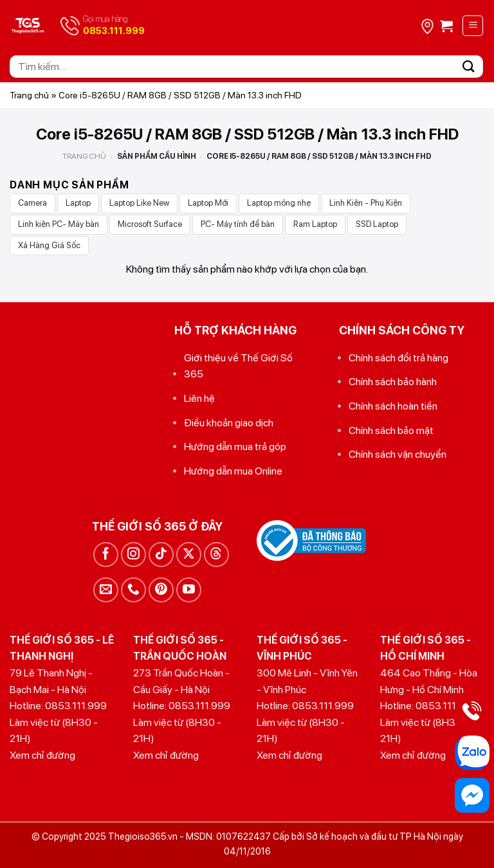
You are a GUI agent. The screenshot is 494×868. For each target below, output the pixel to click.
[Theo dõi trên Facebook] (106, 555)
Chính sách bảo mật (391, 430)
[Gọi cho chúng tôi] (133, 590)
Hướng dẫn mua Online (233, 471)
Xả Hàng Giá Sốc (49, 245)
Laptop (78, 203)
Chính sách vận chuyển (398, 454)
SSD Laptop (377, 224)
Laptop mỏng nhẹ (279, 203)
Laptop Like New (139, 203)
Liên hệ (199, 398)
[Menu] (473, 26)
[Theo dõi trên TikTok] (161, 555)
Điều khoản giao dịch (229, 423)
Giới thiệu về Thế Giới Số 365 (238, 366)
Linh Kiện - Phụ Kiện (366, 203)
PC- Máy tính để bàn (238, 224)
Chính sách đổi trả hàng (398, 358)
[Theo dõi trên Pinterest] (161, 590)
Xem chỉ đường (42, 755)
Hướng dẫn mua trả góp (235, 447)
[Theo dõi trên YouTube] (189, 590)
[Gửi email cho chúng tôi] (106, 590)
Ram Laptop (315, 224)
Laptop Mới (208, 203)
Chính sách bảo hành (393, 382)
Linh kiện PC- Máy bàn (59, 224)
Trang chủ (29, 95)
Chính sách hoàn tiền (393, 406)
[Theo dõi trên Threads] (216, 555)
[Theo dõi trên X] (189, 555)
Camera (32, 203)
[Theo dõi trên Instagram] (133, 555)
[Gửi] (469, 67)
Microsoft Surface (150, 224)
